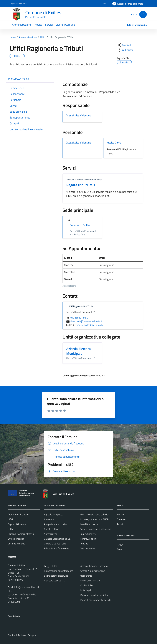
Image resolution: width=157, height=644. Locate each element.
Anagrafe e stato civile (55, 524)
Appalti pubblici (52, 529)
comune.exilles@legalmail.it (22, 594)
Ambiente (49, 519)
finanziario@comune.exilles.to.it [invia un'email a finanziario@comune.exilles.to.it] (84, 321)
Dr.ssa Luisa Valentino (78, 115)
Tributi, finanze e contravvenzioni (85, 179)
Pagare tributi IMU (81, 185)
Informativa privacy (90, 581)
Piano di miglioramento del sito (96, 600)
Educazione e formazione (57, 548)
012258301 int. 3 (77, 318)
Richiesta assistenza (54, 581)
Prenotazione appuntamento (59, 571)
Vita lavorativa (88, 548)
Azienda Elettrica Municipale (78, 351)
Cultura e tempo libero (55, 544)
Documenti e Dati (16, 544)
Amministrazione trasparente (95, 566)
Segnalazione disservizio (56, 576)
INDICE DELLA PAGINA (30, 79)
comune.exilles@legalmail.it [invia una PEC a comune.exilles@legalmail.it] (90, 325)
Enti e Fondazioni (16, 539)
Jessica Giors (114, 143)
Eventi (120, 549)
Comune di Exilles (80, 225)
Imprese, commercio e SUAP (94, 519)
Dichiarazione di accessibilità (94, 595)
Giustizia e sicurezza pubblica (95, 514)
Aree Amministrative (18, 514)
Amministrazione (22, 25)
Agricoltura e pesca (54, 514)
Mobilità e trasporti (90, 524)
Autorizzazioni (51, 534)
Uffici (10, 519)
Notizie (120, 514)
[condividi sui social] (124, 45)
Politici (11, 529)
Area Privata (14, 616)
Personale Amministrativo (21, 534)
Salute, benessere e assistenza (96, 529)
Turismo (84, 544)
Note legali (86, 590)
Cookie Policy (87, 585)
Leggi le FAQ (50, 566)
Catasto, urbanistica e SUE (57, 539)
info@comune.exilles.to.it (27, 587)
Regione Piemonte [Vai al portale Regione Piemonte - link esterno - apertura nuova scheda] (18, 4)
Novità (38, 25)
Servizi (49, 25)
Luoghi (120, 544)
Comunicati (122, 519)
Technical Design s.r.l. (28, 635)
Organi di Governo (17, 524)
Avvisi (120, 524)
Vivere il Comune (65, 25)
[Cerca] (143, 14)
